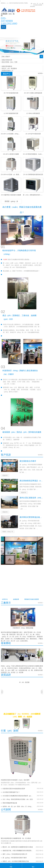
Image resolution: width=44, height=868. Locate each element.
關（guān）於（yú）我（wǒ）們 (18, 27)
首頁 (3, 27)
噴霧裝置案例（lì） (8, 71)
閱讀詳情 (5, 475)
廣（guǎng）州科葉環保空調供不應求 (15, 858)
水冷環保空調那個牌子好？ (11, 792)
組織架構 (16, 599)
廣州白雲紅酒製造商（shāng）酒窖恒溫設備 (31, 498)
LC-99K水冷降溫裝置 (33, 113)
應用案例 (22, 31)
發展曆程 (33, 6)
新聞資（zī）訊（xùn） (9, 31)
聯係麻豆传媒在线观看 (9, 35)
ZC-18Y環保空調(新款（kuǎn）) (33, 154)
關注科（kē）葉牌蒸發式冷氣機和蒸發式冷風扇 (18, 847)
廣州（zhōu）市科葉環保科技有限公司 (15, 854)
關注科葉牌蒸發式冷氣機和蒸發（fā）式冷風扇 (16, 838)
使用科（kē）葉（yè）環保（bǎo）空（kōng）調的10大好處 (18, 806)
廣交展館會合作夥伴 (28, 461)
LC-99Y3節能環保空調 (11, 113)
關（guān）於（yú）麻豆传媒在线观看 (37, 4)
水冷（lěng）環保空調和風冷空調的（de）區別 (18, 799)
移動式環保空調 (7, 60)
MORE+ (41, 73)
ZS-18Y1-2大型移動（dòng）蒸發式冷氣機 (11, 134)
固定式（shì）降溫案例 (9, 68)
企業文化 (5, 599)
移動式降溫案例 (7, 66)
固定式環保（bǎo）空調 (9, 62)
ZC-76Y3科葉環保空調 (11, 93)
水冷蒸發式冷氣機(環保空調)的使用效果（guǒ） (18, 796)
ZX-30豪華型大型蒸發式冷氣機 (11, 195)
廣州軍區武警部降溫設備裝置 (31, 517)
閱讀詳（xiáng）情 (8, 532)
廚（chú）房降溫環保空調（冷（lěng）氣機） (33, 195)
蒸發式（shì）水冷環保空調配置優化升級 (16, 861)
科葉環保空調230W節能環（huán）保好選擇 (15, 780)
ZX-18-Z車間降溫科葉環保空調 (33, 174)
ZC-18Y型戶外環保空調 (33, 134)
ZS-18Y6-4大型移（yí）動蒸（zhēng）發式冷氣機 (11, 174)
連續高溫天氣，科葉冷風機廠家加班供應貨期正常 (18, 851)
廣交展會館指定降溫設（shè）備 (31, 481)
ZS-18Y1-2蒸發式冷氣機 (11, 154)
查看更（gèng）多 (11, 201)
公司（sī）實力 (32, 31)
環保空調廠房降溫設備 (10, 803)
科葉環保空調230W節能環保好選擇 (14, 789)
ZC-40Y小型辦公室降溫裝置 (33, 93)
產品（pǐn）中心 (36, 27)
